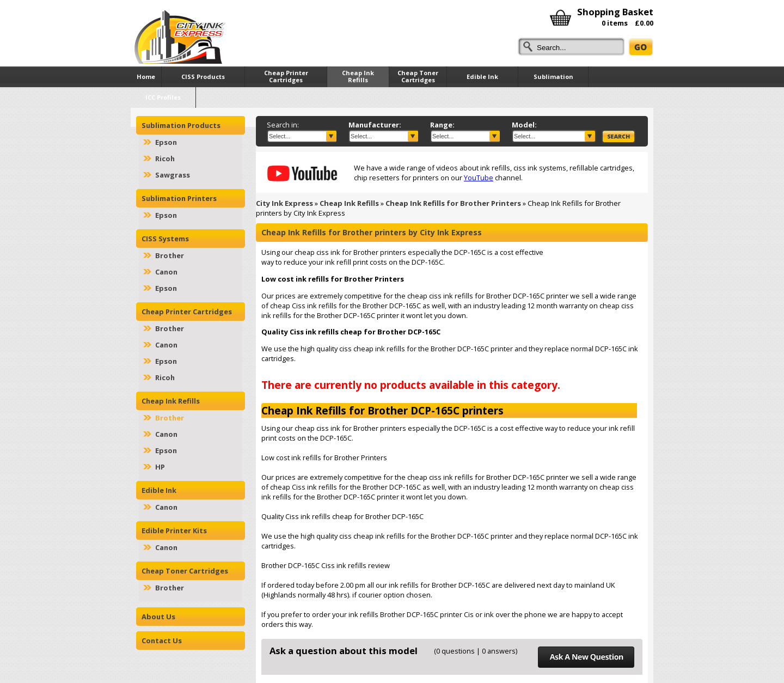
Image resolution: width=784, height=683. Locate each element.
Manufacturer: (375, 125)
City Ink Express (284, 203)
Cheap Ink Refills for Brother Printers (453, 203)
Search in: (283, 125)
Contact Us (162, 641)
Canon (166, 272)
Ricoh (165, 158)
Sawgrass (173, 175)
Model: (524, 125)
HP (160, 467)
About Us (158, 617)
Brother (170, 255)
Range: (442, 125)
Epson (166, 142)
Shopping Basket (615, 12)
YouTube (479, 178)
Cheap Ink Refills (349, 203)
